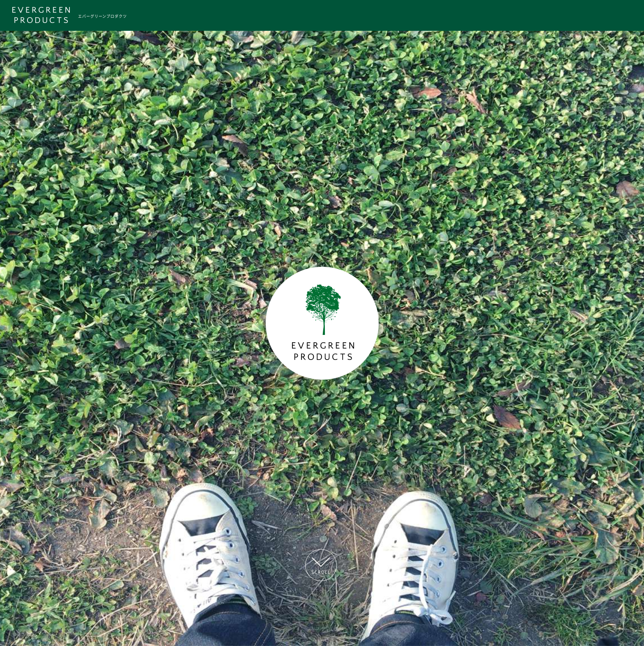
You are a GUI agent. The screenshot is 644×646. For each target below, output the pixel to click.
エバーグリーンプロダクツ (102, 16)
